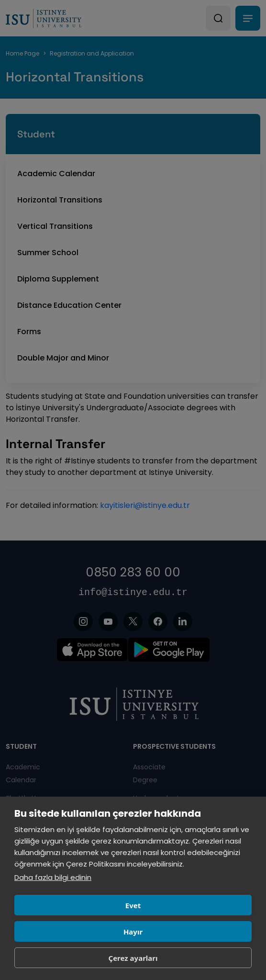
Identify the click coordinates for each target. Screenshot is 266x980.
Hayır (133, 932)
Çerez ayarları (133, 958)
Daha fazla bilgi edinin (53, 877)
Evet (133, 905)
